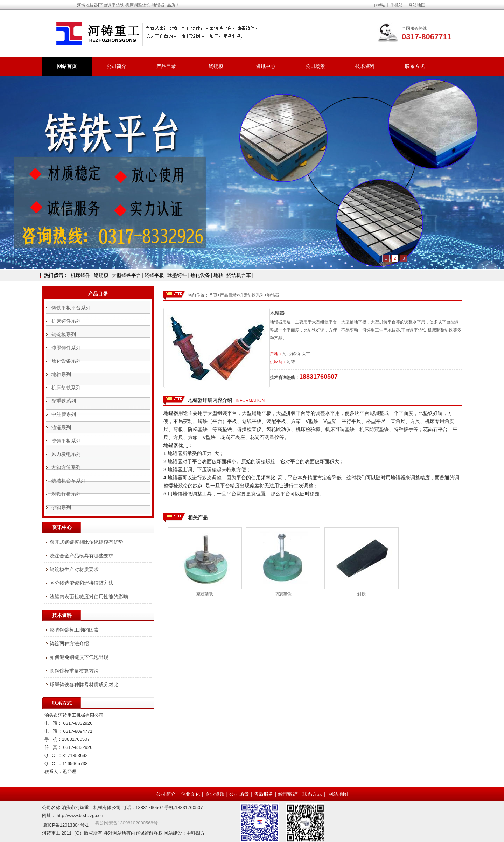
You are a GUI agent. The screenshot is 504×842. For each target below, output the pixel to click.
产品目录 (166, 66)
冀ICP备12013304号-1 (66, 825)
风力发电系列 (66, 454)
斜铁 (362, 594)
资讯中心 (266, 66)
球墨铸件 (177, 275)
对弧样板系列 (66, 494)
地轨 (218, 275)
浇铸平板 (154, 275)
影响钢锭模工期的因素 (74, 630)
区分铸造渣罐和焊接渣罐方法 (82, 583)
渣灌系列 (61, 427)
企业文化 (190, 794)
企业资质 (215, 794)
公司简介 (117, 66)
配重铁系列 (64, 401)
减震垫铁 (205, 594)
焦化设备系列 (66, 361)
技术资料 (365, 66)
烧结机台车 (239, 275)
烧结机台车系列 (69, 481)
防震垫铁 (283, 594)
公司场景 (315, 66)
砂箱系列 (61, 507)
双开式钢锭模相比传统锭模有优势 (86, 542)
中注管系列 (64, 414)
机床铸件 (80, 275)
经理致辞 (288, 794)
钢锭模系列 (64, 334)
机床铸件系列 (66, 321)
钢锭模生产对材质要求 (74, 569)
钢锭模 (216, 66)
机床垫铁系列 (252, 295)
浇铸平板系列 (66, 441)
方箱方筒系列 (66, 467)
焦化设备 (200, 275)
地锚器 (273, 295)
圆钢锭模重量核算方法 (74, 671)
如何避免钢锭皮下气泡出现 (79, 657)
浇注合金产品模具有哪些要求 (82, 556)
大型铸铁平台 (126, 275)
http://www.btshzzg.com (81, 816)
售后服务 (264, 794)
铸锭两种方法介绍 (69, 643)
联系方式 (415, 66)
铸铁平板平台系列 (71, 308)
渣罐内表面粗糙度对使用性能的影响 (89, 597)
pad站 (380, 5)
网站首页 (67, 66)
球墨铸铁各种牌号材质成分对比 (84, 684)
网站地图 (417, 5)
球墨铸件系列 (66, 348)
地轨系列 (61, 374)
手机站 (397, 5)
